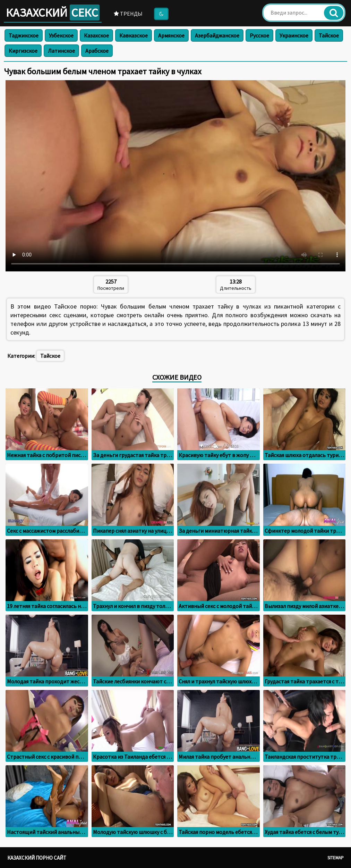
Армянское (171, 35)
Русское (259, 35)
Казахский (53, 12)
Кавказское (134, 35)
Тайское (329, 35)
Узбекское (61, 35)
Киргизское (23, 51)
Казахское (96, 35)
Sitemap (336, 858)
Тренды (128, 14)
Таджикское (24, 35)
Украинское (294, 35)
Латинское (61, 51)
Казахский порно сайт (37, 858)
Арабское (97, 51)
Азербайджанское (217, 35)
